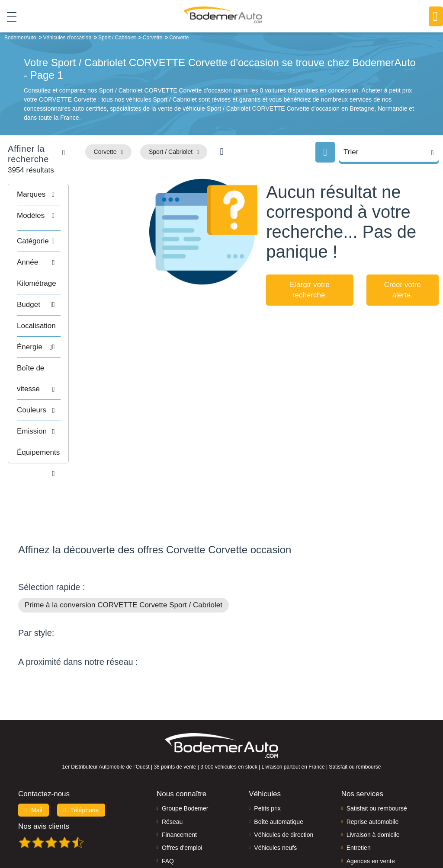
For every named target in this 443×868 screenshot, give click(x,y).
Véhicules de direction (284, 780)
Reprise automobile (373, 766)
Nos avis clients (44, 771)
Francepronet (128, 832)
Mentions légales (295, 832)
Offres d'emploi (182, 793)
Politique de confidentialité (379, 832)
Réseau (172, 766)
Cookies (331, 832)
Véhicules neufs (275, 793)
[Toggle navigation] (8, 17)
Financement (179, 780)
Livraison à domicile (373, 780)
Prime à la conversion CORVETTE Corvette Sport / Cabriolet (124, 550)
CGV (423, 832)
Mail (34, 755)
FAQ (168, 806)
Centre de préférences (240, 832)
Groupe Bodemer (185, 753)
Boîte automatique (279, 766)
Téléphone (81, 755)
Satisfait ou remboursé (377, 753)
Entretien (359, 793)
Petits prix (267, 753)
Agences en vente (371, 806)
